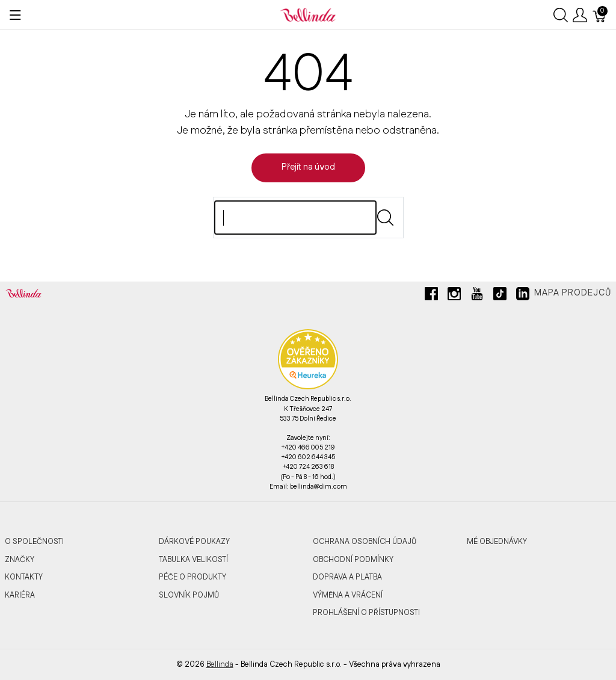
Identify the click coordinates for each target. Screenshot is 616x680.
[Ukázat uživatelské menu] (580, 15)
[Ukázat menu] (15, 15)
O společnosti (34, 542)
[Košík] (600, 15)
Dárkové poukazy (194, 542)
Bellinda (220, 664)
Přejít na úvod (308, 167)
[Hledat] (295, 218)
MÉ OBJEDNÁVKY (497, 542)
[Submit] (385, 218)
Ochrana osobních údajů (365, 542)
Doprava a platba (347, 577)
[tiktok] (500, 298)
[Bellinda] (308, 14)
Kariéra (20, 595)
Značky (20, 560)
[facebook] (431, 298)
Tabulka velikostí (193, 560)
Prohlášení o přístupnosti (366, 613)
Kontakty (24, 577)
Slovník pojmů (189, 595)
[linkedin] (523, 298)
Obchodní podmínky (353, 560)
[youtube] (477, 298)
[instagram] (454, 298)
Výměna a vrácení (348, 595)
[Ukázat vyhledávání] (561, 15)
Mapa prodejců (573, 293)
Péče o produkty (192, 577)
